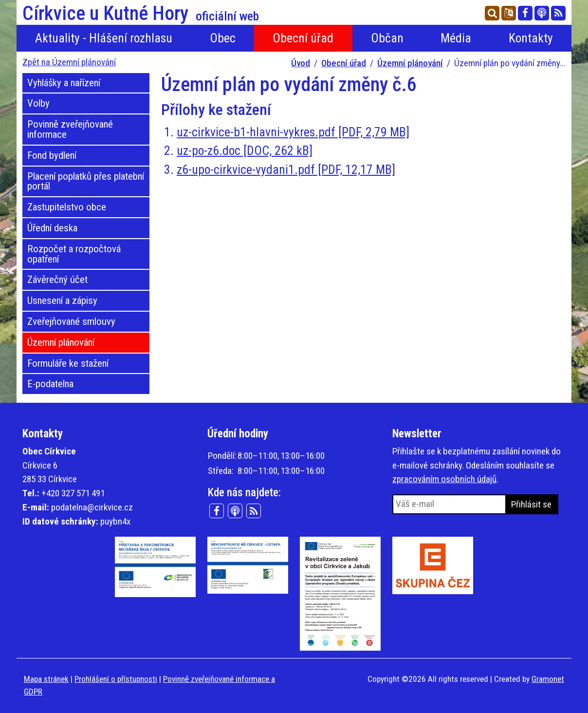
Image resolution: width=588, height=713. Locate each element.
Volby (38, 103)
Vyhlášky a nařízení (64, 83)
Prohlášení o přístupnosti (116, 679)
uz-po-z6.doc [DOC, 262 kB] (245, 150)
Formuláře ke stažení (68, 363)
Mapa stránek (46, 679)
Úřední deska (52, 228)
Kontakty (531, 38)
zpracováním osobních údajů (444, 479)
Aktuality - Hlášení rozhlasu (104, 38)
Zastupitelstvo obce (67, 207)
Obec (223, 38)
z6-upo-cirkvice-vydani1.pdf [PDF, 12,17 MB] (286, 169)
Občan (387, 38)
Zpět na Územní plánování (69, 62)
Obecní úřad (303, 38)
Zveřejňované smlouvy (71, 321)
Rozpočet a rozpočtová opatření (74, 254)
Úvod (301, 63)
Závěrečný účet (57, 280)
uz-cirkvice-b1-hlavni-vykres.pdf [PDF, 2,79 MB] (293, 132)
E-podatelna (50, 384)
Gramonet (548, 679)
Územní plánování (410, 63)
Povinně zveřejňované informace (70, 129)
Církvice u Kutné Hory (141, 14)
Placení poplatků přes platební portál (86, 181)
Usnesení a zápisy (62, 300)
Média (456, 38)
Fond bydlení (52, 155)
